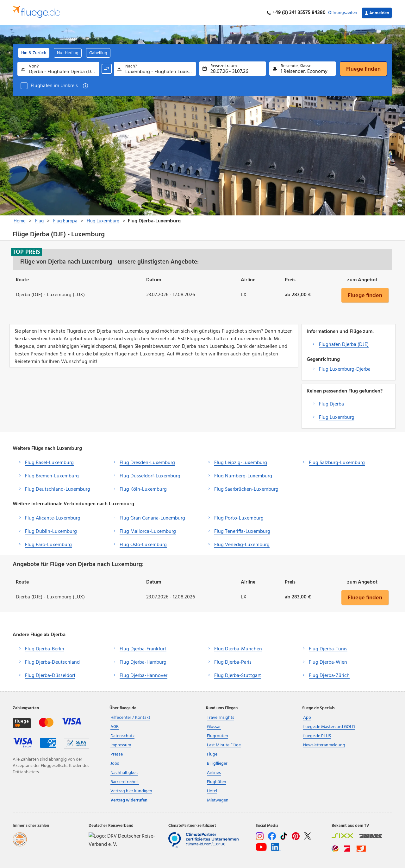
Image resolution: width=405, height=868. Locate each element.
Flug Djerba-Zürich (329, 676)
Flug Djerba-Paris (233, 662)
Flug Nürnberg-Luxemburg (243, 476)
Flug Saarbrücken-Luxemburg (246, 489)
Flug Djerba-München (238, 649)
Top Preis (26, 252)
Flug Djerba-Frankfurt (143, 649)
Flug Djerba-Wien (328, 662)
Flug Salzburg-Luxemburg (337, 463)
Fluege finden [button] (365, 295)
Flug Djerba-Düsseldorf (50, 676)
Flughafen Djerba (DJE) (344, 345)
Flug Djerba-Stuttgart (238, 676)
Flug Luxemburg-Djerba (345, 369)
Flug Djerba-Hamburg (143, 662)
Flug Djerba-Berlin (45, 649)
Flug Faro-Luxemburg (48, 545)
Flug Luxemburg (337, 418)
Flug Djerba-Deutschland (52, 662)
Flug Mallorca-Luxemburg (148, 532)
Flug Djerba (331, 404)
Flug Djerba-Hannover (143, 676)
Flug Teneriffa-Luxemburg (242, 532)
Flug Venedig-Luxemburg (242, 545)
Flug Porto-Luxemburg (239, 518)
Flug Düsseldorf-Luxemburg (150, 476)
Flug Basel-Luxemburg (49, 463)
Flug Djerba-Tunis (328, 649)
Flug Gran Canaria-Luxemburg (152, 518)
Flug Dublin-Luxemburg (51, 532)
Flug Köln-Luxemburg (143, 489)
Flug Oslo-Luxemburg (143, 545)
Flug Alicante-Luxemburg (53, 518)
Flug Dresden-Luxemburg (147, 463)
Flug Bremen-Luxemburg (52, 476)
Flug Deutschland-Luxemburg (58, 489)
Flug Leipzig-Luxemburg (241, 463)
